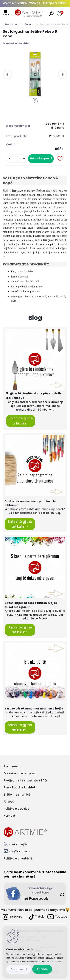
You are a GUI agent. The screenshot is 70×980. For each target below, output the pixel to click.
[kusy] (17, 159)
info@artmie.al (20, 851)
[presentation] (7, 74)
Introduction (11, 24)
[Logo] (29, 13)
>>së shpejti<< (19, 844)
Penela (29, 24)
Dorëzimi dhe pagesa (19, 773)
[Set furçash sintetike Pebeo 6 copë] (35, 74)
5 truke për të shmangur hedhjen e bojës (34, 709)
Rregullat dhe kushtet (20, 787)
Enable (42, 969)
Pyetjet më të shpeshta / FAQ (25, 780)
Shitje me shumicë (17, 795)
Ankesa (9, 802)
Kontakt (10, 816)
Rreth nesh (11, 766)
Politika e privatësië (18, 858)
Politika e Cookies (16, 809)
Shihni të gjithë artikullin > (21, 421)
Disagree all (19, 969)
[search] (51, 14)
